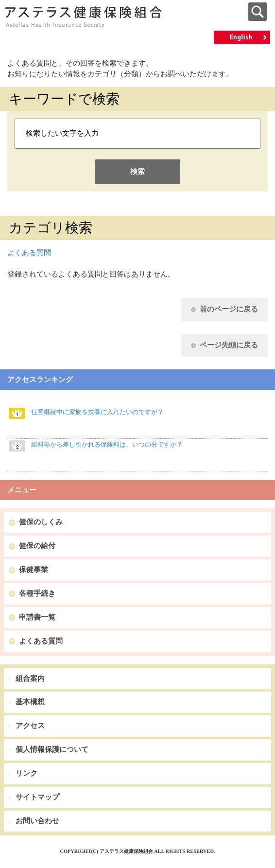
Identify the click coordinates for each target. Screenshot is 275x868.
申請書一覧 (37, 617)
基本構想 (30, 702)
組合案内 (30, 678)
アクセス (30, 726)
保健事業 (34, 570)
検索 (137, 172)
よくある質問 (29, 253)
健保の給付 (37, 546)
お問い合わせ (37, 821)
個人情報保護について (52, 749)
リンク (26, 773)
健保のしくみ (41, 522)
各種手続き (37, 593)
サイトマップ (37, 797)
